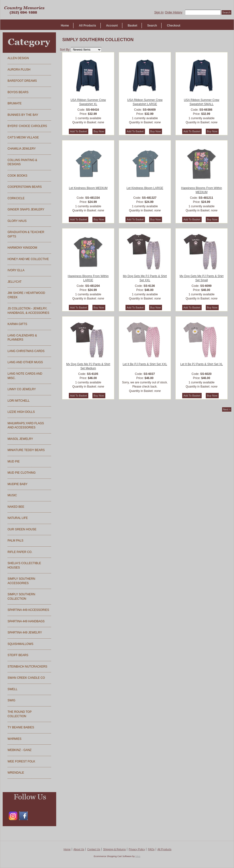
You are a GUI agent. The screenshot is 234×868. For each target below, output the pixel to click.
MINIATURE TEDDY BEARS (26, 450)
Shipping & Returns (114, 849)
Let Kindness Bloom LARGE (145, 188)
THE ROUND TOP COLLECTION (20, 714)
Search (152, 26)
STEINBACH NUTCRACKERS (27, 667)
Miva (138, 856)
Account (112, 26)
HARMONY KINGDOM (22, 248)
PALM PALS (15, 541)
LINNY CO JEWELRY (22, 389)
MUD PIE (14, 461)
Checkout (174, 26)
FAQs (151, 849)
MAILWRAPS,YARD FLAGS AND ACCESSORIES (26, 425)
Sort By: (65, 50)
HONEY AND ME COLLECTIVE (28, 259)
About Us (79, 849)
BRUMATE (15, 103)
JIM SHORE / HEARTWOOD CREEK (26, 295)
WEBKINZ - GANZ (20, 750)
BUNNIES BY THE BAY (23, 115)
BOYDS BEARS (18, 92)
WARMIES (14, 739)
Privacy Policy (137, 849)
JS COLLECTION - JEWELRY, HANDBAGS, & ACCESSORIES (28, 311)
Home (65, 26)
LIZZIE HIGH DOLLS (21, 412)
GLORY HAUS (17, 221)
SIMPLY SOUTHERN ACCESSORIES (21, 581)
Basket (132, 26)
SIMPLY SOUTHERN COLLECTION (21, 597)
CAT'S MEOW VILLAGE (23, 137)
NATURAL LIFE (18, 518)
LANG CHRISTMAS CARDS (26, 351)
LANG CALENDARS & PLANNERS (22, 338)
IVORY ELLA (16, 270)
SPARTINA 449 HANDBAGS (26, 621)
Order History (174, 12)
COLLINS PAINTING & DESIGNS (22, 162)
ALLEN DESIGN (18, 58)
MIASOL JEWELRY (20, 439)
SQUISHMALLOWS (20, 644)
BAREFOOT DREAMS (22, 81)
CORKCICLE (16, 198)
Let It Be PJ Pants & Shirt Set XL (202, 364)
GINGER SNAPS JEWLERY (26, 209)
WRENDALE (16, 773)
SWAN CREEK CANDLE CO (26, 678)
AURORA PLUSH (19, 70)
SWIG (11, 700)
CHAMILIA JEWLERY (22, 149)
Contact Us (94, 849)
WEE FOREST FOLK (21, 761)
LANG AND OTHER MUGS (25, 362)
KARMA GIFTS (17, 324)
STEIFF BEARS (18, 655)
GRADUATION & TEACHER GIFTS (26, 234)
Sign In (159, 12)
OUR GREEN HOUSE (22, 529)
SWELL (13, 689)
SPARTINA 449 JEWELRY (25, 633)
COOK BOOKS (17, 176)
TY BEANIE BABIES (21, 727)
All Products (87, 26)
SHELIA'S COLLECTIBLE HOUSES (24, 565)
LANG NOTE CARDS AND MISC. (25, 376)
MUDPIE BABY (18, 484)
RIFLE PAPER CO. (20, 552)
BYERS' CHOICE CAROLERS (27, 126)
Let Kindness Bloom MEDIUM (88, 188)
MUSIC (12, 495)
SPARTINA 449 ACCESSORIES (28, 610)
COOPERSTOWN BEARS (25, 187)
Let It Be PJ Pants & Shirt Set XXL (145, 364)
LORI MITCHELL (19, 401)
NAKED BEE (16, 507)
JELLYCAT (15, 282)
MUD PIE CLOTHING (22, 473)
